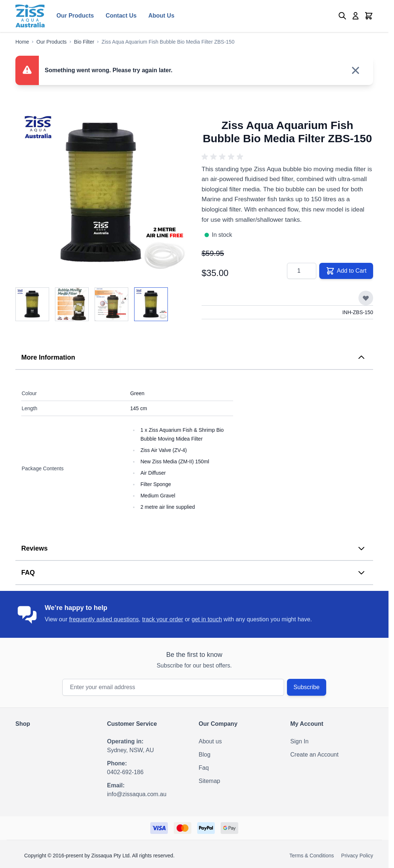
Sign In (299, 741)
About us (210, 741)
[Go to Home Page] (22, 42)
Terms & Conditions (312, 856)
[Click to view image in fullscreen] (101, 193)
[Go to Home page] (30, 16)
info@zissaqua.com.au (137, 794)
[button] (224, 157)
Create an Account (314, 755)
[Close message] (356, 70)
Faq (204, 768)
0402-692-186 (125, 772)
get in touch (207, 619)
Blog (205, 755)
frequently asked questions (104, 619)
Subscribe (307, 687)
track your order (163, 619)
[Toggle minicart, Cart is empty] (369, 16)
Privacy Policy (357, 856)
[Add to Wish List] (366, 298)
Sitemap (209, 781)
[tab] (194, 358)
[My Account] (356, 16)
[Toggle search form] (342, 16)
